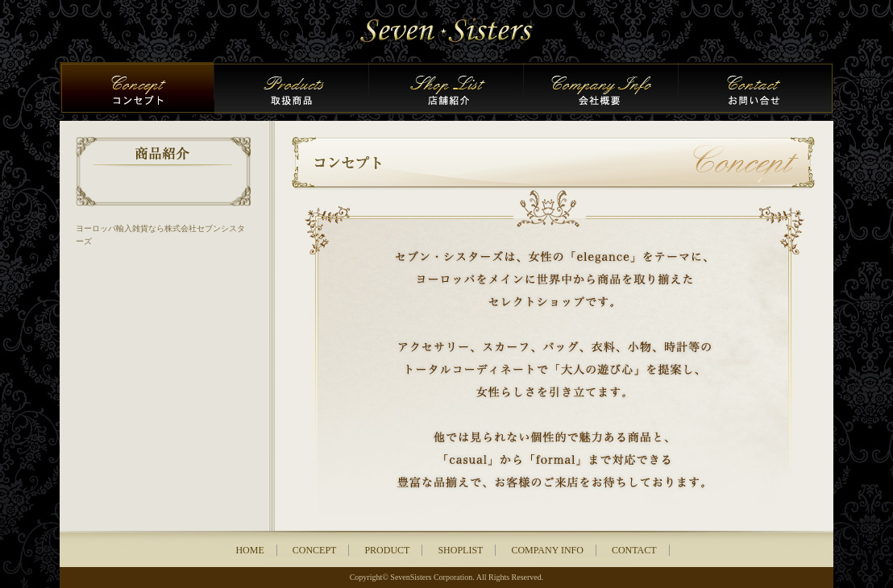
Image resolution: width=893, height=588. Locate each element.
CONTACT (634, 550)
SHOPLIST (460, 550)
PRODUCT (387, 550)
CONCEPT (315, 550)
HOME (249, 550)
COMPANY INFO (547, 550)
